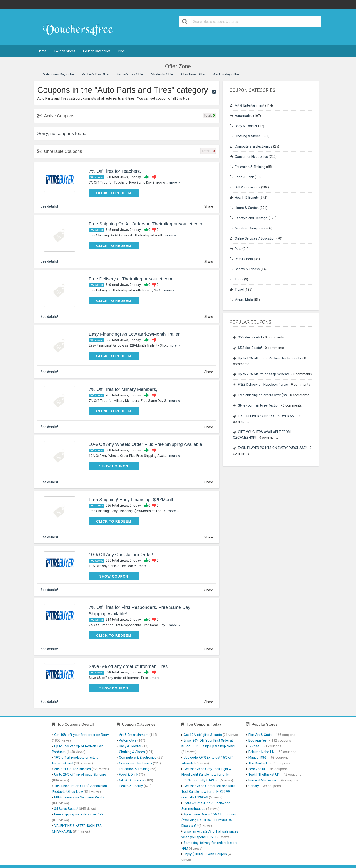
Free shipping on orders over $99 (262, 395)
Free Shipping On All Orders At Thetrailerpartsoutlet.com (146, 224)
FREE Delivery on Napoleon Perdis (263, 385)
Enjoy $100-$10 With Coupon (205, 854)
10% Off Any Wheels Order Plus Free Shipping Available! (146, 444)
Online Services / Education (255, 238)
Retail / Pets (244, 259)
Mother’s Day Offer (96, 74)
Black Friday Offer (226, 74)
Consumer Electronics (251, 157)
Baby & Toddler (246, 126)
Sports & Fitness (247, 269)
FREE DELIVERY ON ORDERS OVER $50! (267, 416)
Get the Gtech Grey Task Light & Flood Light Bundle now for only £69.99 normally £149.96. (206, 775)
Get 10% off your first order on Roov (82, 735)
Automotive (244, 116)
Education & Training (250, 167)
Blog (121, 51)
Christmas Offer (193, 74)
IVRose (254, 746)
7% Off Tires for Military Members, (123, 389)
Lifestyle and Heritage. (251, 218)
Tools (239, 279)
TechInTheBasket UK (264, 775)
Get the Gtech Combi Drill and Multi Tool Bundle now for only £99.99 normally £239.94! (208, 792)
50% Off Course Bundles (73, 769)
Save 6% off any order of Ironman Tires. (129, 666)
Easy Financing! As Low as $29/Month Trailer (134, 334)
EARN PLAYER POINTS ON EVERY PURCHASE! (272, 448)
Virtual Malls (244, 300)
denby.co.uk (257, 769)
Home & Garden (247, 208)
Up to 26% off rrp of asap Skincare (264, 374)
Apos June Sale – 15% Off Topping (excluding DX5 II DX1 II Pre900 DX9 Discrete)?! (209, 820)
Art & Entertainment (250, 105)
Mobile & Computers (250, 228)
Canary (254, 786)
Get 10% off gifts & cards (203, 735)
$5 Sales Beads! (250, 337)
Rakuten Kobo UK (261, 752)
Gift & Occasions (247, 187)
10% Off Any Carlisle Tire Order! (121, 555)
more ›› (174, 183)
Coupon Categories (97, 51)
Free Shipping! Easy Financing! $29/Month (132, 500)
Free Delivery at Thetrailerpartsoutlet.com (131, 279)
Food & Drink (244, 177)
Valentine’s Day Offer (59, 74)
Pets (238, 249)
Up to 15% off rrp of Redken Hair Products (269, 358)
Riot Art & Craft (260, 735)
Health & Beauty (247, 198)
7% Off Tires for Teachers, (115, 171)
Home (42, 51)
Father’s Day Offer (130, 74)
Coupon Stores (65, 51)
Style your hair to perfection (259, 405)
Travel (239, 290)
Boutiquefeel (258, 740)
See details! (49, 206)
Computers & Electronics (253, 146)
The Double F (258, 763)
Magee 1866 (257, 758)
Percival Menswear (262, 780)
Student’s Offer (163, 74)
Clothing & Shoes (248, 136)
